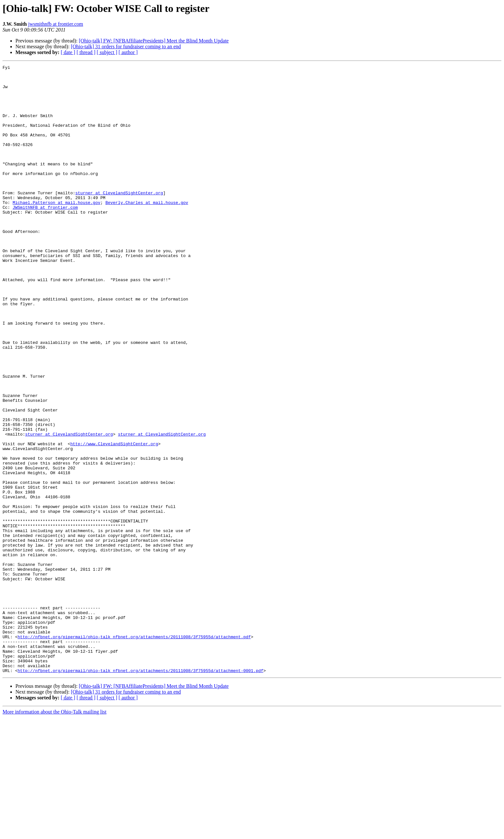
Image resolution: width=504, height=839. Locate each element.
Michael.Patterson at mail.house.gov (56, 230)
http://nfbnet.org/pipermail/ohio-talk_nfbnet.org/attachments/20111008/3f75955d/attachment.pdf (134, 751)
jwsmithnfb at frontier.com (55, 24)
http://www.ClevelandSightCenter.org (114, 520)
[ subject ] (107, 52)
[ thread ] (86, 52)
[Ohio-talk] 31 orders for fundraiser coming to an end (126, 46)
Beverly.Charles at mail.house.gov (147, 230)
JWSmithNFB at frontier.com (45, 236)
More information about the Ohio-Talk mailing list (54, 833)
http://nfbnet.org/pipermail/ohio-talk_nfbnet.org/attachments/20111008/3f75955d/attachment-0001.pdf (140, 792)
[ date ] (68, 52)
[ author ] (128, 52)
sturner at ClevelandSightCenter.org (119, 219)
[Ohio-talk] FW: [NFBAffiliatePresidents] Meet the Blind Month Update (154, 41)
